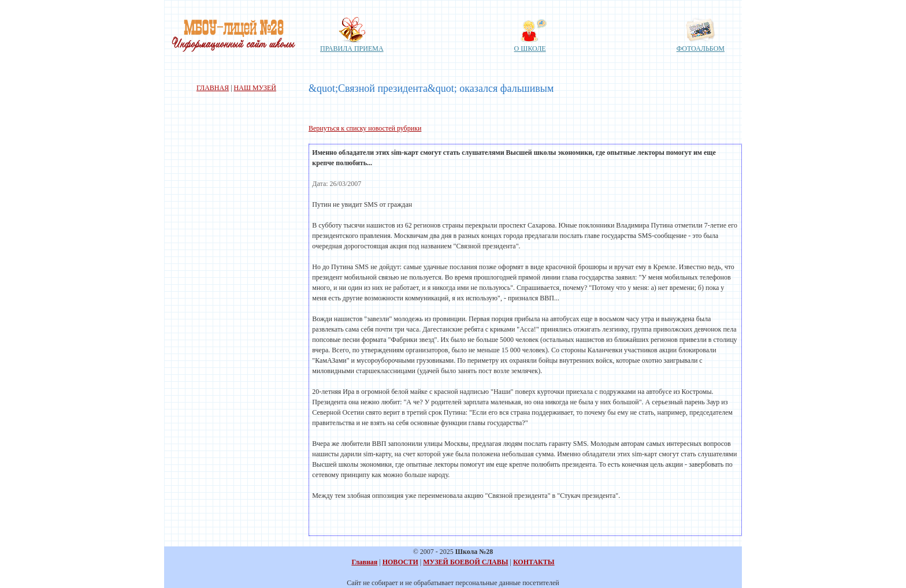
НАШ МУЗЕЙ (255, 88)
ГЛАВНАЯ (213, 88)
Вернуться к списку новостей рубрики (365, 128)
